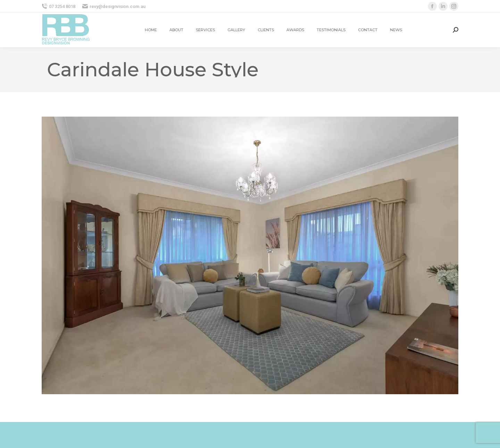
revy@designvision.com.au (114, 6)
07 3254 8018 (59, 6)
